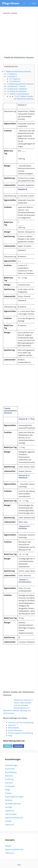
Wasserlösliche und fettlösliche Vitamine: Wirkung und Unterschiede (17, 711)
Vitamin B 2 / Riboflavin (17, 89)
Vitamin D (12, 76)
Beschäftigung (11, 772)
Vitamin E (15, 79)
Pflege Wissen (11, 3)
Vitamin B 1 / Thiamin (16, 86)
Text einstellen (11, 814)
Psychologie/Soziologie (14, 797)
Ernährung (9, 779)
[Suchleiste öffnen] (24, 3)
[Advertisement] (19, 37)
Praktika (8, 793)
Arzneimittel (10, 769)
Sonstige (8, 807)
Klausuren (9, 783)
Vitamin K (15, 81)
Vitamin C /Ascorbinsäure (18, 94)
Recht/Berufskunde (13, 804)
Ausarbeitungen (11, 765)
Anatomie (9, 776)
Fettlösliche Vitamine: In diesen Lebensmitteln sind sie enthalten (23, 703)
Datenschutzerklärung (14, 818)
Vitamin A (12, 74)
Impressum (10, 825)
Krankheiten (10, 786)
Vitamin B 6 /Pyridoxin (17, 91)
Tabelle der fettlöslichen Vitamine (18, 72)
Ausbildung (10, 811)
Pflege (8, 790)
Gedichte (9, 800)
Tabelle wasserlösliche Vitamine (20, 84)
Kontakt (8, 821)
